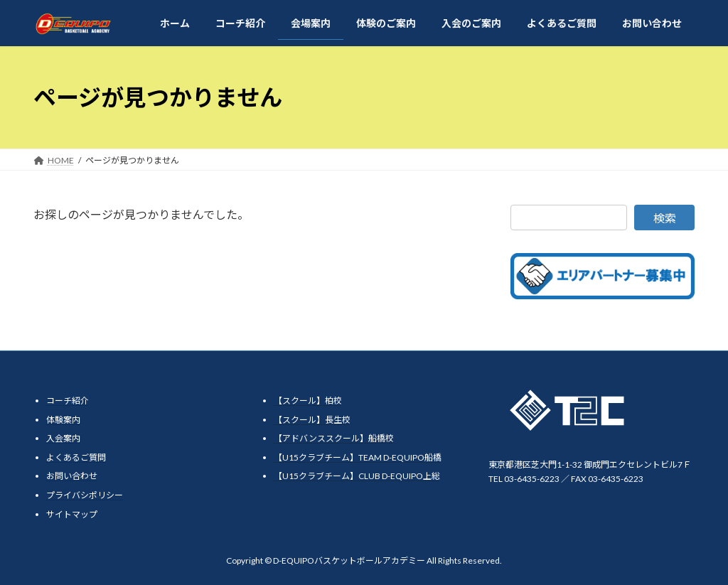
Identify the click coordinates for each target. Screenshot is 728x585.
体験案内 (63, 419)
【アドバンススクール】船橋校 (334, 438)
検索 (665, 218)
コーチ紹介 (68, 401)
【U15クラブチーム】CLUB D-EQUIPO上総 (357, 476)
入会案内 (63, 438)
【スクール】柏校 (308, 401)
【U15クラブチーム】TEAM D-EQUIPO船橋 (358, 457)
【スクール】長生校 (312, 419)
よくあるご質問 (76, 457)
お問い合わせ (72, 476)
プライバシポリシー (85, 495)
